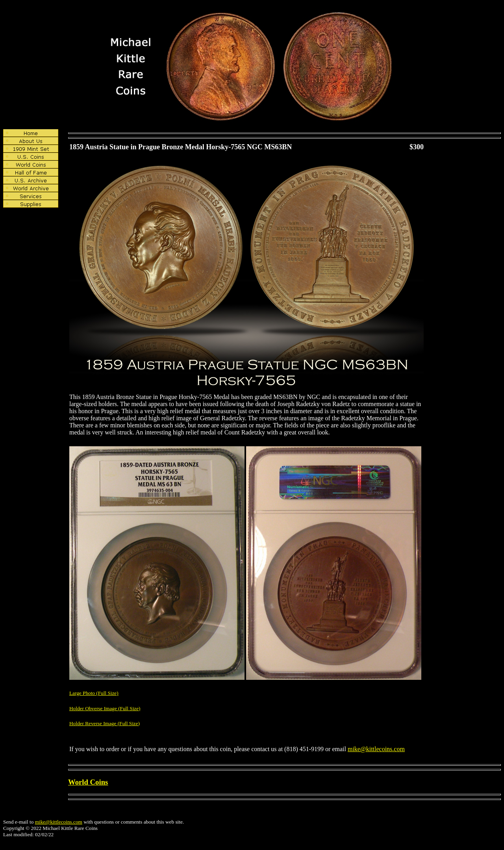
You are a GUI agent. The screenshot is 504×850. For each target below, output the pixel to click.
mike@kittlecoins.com (376, 749)
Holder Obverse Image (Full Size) (105, 708)
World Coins (88, 782)
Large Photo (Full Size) (94, 693)
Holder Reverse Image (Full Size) (105, 723)
